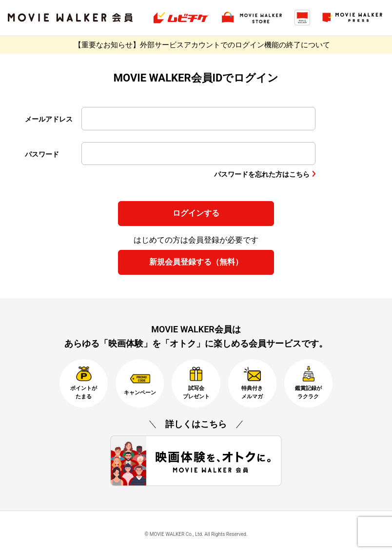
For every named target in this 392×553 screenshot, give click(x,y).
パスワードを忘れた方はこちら (262, 174)
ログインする (196, 213)
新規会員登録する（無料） (196, 262)
